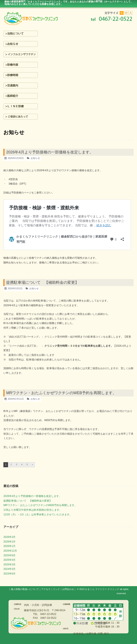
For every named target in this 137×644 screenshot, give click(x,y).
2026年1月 (9, 546)
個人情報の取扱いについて (25, 589)
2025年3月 (9, 565)
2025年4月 (9, 560)
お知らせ (35, 158)
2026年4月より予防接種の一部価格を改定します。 (50, 152)
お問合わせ (68, 589)
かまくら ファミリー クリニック (102, 589)
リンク (56, 589)
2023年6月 (9, 574)
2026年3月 (9, 537)
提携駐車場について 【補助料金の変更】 (42, 282)
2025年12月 (10, 551)
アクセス (46, 589)
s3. (128, 594)
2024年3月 (9, 569)
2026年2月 (9, 542)
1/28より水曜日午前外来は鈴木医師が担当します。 (33, 510)
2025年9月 (9, 555)
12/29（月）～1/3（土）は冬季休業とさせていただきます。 (38, 515)
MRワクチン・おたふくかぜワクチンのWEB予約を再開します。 (61, 393)
